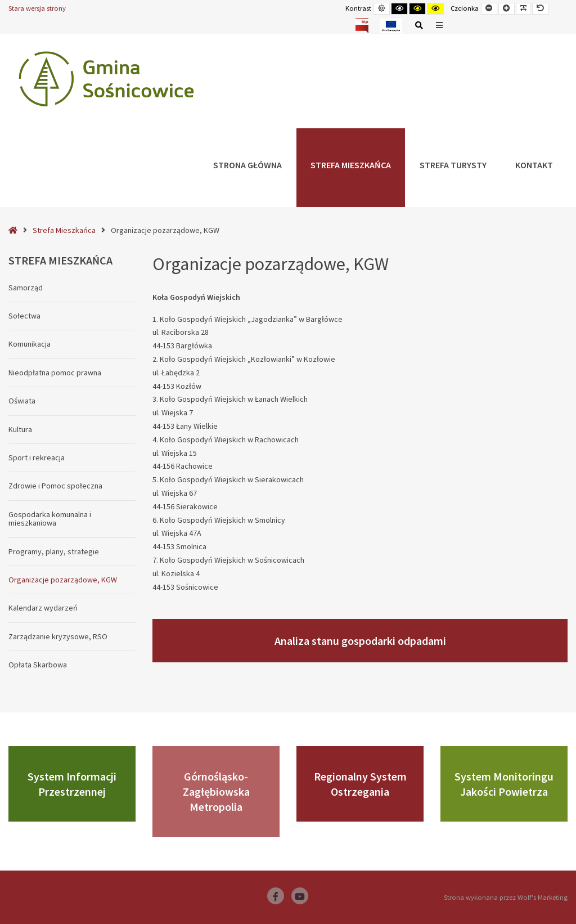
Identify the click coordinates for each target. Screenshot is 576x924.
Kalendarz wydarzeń (43, 608)
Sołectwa (24, 316)
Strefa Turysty (453, 165)
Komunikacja (30, 344)
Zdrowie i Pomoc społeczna (55, 486)
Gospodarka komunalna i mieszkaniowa (50, 519)
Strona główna (247, 165)
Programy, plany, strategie (54, 551)
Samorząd (26, 288)
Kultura (20, 429)
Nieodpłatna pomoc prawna (55, 373)
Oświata (22, 401)
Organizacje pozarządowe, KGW (63, 580)
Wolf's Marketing (543, 897)
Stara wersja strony (37, 8)
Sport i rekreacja (37, 457)
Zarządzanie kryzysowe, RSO (58, 636)
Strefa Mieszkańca (351, 165)
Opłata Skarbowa (38, 665)
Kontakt (534, 165)
